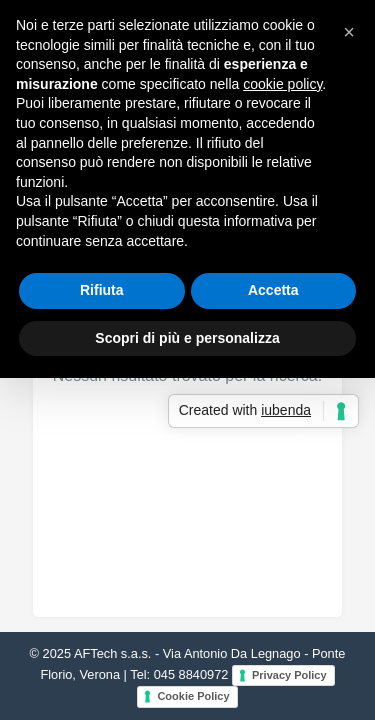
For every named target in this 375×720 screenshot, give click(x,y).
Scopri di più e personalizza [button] (187, 338)
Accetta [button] (273, 290)
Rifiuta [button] (102, 290)
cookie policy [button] (282, 84)
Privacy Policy (289, 675)
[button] (349, 32)
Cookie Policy (193, 696)
